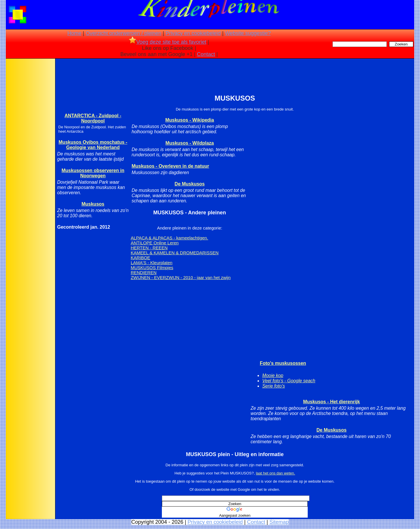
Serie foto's (274, 386)
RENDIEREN (143, 273)
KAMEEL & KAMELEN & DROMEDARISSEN (175, 253)
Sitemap (279, 522)
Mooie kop (273, 375)
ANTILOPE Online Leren (155, 243)
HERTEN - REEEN (149, 248)
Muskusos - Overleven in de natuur (170, 166)
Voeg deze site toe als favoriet (168, 42)
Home (74, 33)
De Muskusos (190, 184)
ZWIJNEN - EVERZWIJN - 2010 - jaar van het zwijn (181, 277)
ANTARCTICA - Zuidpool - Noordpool (93, 118)
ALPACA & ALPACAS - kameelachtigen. (169, 238)
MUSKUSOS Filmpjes (152, 268)
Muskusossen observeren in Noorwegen (93, 173)
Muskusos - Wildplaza (190, 143)
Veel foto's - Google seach (289, 381)
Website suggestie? (248, 33)
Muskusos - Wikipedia (190, 120)
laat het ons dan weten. (275, 473)
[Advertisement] (30, 152)
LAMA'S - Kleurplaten (152, 263)
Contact (206, 54)
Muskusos (93, 204)
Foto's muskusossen (283, 363)
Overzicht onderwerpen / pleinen (124, 33)
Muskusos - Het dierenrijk (331, 402)
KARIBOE (140, 258)
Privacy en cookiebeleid (193, 33)
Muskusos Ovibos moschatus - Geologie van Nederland (93, 145)
